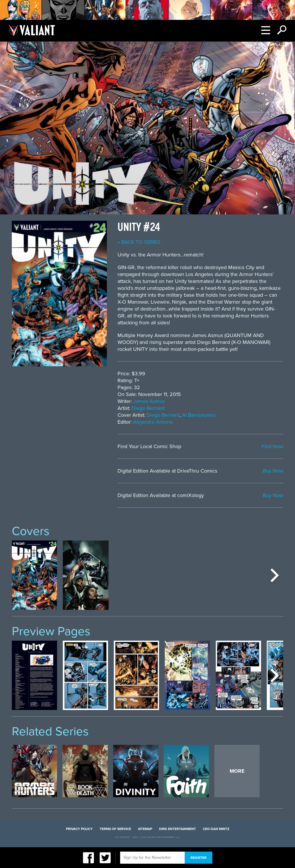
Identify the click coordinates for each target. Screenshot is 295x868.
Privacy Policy (79, 829)
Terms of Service (115, 829)
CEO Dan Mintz (216, 829)
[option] (34, 575)
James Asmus (149, 401)
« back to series (139, 242)
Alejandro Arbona (153, 422)
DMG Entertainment (177, 829)
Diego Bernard (148, 408)
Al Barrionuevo (199, 415)
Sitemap (145, 829)
